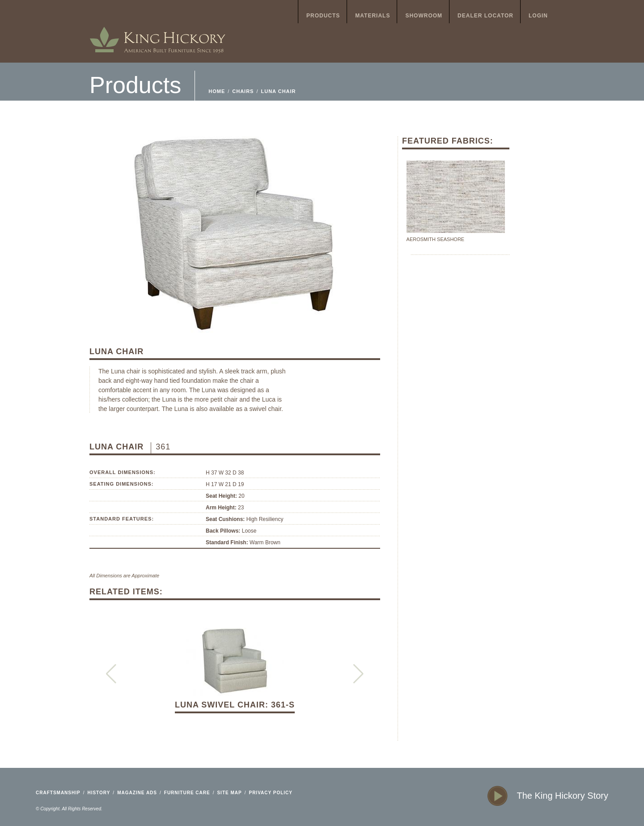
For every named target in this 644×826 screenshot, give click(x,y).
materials (373, 16)
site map (229, 793)
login (538, 16)
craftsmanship (58, 793)
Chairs (243, 91)
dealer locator (485, 16)
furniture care (187, 793)
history (99, 793)
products (323, 16)
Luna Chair (279, 91)
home (157, 31)
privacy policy (271, 793)
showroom (424, 16)
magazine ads (137, 793)
